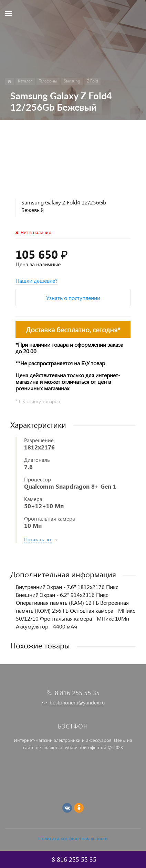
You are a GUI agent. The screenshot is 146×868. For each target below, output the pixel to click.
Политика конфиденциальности (73, 838)
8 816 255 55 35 (77, 693)
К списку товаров (41, 401)
